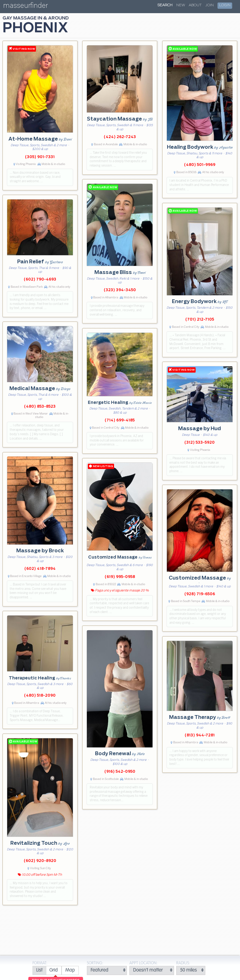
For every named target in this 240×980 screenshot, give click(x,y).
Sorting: (95, 963)
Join (210, 5)
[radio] (39, 970)
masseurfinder (25, 7)
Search (165, 5)
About (195, 5)
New (181, 5)
